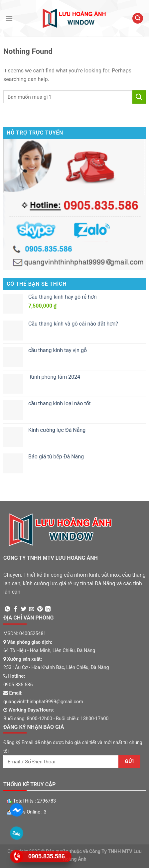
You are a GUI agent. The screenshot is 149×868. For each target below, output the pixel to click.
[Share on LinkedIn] (48, 609)
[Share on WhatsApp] (7, 609)
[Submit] (139, 97)
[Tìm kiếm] (138, 18)
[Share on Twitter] (24, 609)
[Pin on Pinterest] (40, 609)
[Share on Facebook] (16, 609)
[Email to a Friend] (32, 609)
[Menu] (9, 18)
